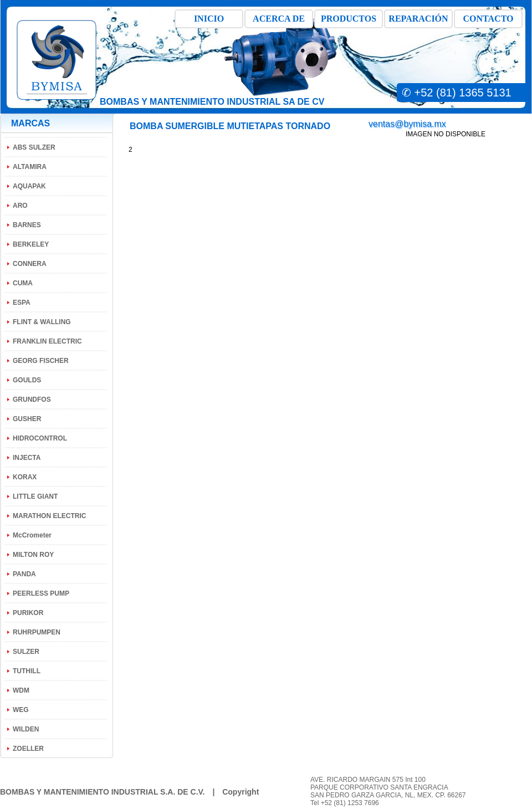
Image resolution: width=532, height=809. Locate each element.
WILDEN (26, 729)
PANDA (24, 574)
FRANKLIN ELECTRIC (47, 341)
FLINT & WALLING (42, 322)
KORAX (25, 477)
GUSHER (27, 419)
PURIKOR (28, 613)
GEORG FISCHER (41, 361)
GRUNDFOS (32, 400)
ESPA (22, 303)
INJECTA (27, 458)
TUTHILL (27, 671)
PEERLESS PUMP (41, 593)
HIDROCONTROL (40, 438)
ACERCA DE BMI (279, 21)
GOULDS (27, 380)
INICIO (209, 19)
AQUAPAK (29, 186)
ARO (20, 206)
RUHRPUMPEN (37, 632)
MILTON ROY (33, 555)
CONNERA (30, 264)
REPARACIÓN (418, 19)
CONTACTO (488, 19)
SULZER (26, 652)
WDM (21, 690)
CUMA (23, 283)
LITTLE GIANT (35, 496)
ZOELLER (28, 749)
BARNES (27, 225)
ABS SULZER (34, 147)
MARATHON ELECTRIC (49, 516)
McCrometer (32, 535)
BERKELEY (31, 244)
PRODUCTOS (349, 19)
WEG (21, 710)
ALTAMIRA (30, 167)
